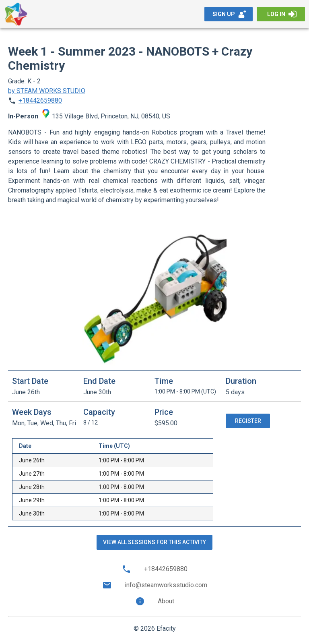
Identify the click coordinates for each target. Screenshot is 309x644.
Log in (282, 14)
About (155, 601)
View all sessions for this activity (154, 542)
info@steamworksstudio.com (155, 585)
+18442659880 (40, 100)
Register (248, 421)
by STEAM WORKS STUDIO (47, 91)
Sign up (229, 14)
